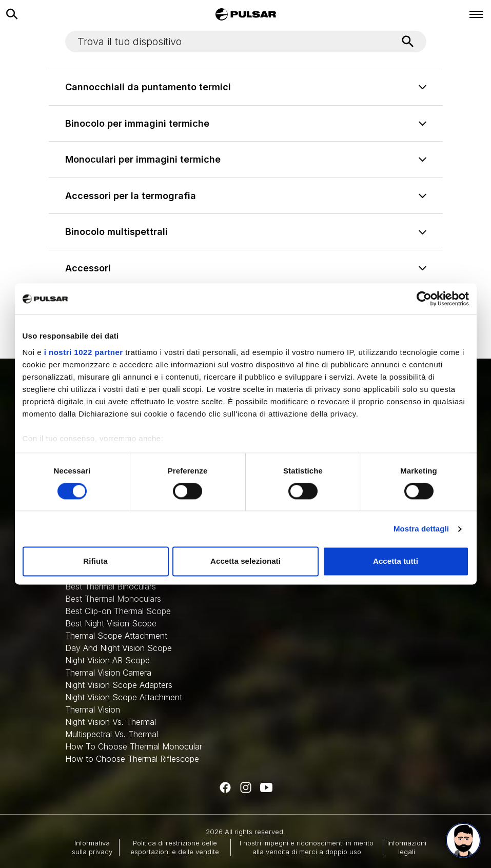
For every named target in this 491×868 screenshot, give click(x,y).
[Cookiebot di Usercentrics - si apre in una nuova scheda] (424, 299)
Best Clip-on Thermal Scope (118, 611)
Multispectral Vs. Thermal (112, 734)
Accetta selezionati (246, 561)
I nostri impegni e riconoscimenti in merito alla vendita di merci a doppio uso (307, 847)
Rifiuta (95, 561)
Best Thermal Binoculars (111, 586)
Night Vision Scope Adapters (119, 685)
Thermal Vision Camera (108, 673)
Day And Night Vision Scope (119, 648)
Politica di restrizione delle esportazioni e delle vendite (175, 847)
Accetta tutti (396, 561)
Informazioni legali (407, 847)
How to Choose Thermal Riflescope (132, 759)
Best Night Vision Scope (111, 623)
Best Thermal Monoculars (113, 599)
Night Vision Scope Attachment (124, 697)
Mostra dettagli (421, 529)
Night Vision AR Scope (107, 660)
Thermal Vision (93, 709)
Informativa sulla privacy (92, 847)
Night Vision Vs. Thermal (111, 722)
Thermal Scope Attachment (116, 636)
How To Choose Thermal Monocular (134, 746)
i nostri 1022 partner (84, 352)
